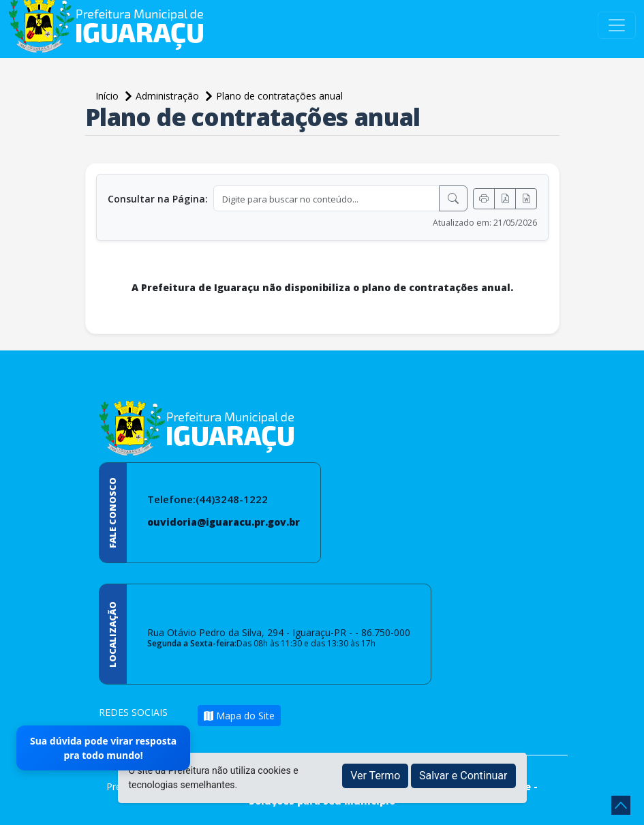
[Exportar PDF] (505, 199)
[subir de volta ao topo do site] (621, 805)
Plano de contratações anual (279, 96)
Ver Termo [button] (375, 776)
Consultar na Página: (158, 199)
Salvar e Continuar (463, 776)
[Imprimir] (484, 199)
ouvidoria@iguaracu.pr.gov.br (224, 522)
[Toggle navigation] (617, 25)
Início (108, 96)
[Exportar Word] (526, 199)
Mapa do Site (239, 716)
